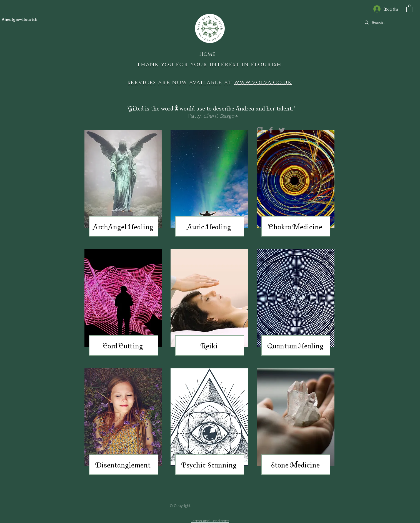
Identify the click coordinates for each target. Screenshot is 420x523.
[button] (410, 8)
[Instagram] (260, 130)
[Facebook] (271, 130)
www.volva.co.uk (263, 82)
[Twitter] (282, 130)
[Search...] (387, 23)
